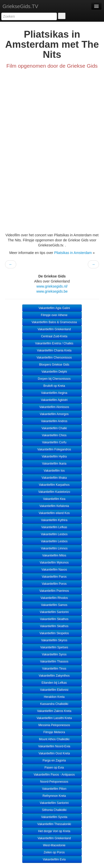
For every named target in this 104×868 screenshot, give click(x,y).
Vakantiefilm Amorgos (52, 414)
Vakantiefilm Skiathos (52, 619)
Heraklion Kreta (52, 697)
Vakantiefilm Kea (52, 499)
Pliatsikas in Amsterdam (73, 253)
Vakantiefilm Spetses (52, 647)
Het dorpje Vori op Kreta (52, 831)
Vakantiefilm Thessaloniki (52, 824)
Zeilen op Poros (52, 852)
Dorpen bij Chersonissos (52, 379)
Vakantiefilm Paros (52, 577)
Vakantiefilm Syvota (52, 817)
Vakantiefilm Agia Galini (52, 308)
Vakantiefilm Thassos (52, 661)
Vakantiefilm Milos (52, 555)
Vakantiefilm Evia (52, 859)
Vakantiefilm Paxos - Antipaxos (52, 775)
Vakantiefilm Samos (52, 605)
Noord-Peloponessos (52, 782)
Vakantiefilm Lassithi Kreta (52, 718)
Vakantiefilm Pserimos (52, 591)
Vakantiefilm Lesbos (52, 534)
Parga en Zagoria (52, 760)
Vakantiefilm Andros (52, 421)
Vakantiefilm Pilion (52, 789)
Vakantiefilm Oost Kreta (52, 753)
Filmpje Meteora (52, 732)
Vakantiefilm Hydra (52, 456)
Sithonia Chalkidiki (52, 810)
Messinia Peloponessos (52, 725)
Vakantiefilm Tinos (52, 669)
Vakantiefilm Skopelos (52, 633)
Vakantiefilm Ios (52, 471)
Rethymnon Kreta (52, 796)
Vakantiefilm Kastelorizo (52, 492)
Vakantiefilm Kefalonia (52, 506)
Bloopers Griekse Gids (52, 365)
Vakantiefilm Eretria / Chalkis (52, 343)
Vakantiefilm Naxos (52, 570)
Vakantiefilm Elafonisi (52, 690)
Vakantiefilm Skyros (52, 640)
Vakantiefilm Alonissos (52, 407)
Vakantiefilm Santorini (52, 612)
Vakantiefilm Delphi (52, 372)
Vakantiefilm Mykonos (52, 563)
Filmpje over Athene (52, 315)
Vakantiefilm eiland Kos (52, 513)
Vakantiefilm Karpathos (52, 485)
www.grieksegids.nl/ (52, 286)
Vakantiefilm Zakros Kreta (52, 711)
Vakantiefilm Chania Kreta (52, 350)
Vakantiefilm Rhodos (52, 598)
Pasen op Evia (52, 768)
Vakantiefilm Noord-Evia (52, 746)
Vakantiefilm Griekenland (52, 329)
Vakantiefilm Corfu (52, 442)
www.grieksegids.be (52, 291)
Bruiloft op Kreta (52, 386)
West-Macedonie (52, 845)
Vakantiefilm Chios (52, 435)
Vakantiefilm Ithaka (52, 478)
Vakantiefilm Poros (52, 584)
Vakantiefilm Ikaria (52, 464)
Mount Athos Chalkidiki (52, 739)
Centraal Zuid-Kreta (52, 336)
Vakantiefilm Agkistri (52, 400)
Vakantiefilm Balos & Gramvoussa (52, 322)
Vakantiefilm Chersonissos (52, 358)
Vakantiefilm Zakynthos (52, 676)
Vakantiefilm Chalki (52, 428)
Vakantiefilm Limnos (52, 548)
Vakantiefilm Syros (52, 654)
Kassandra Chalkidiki (52, 704)
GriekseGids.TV (20, 6)
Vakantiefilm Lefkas (52, 527)
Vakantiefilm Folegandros (52, 449)
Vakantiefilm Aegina (52, 393)
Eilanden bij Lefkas (52, 683)
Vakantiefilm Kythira (52, 520)
